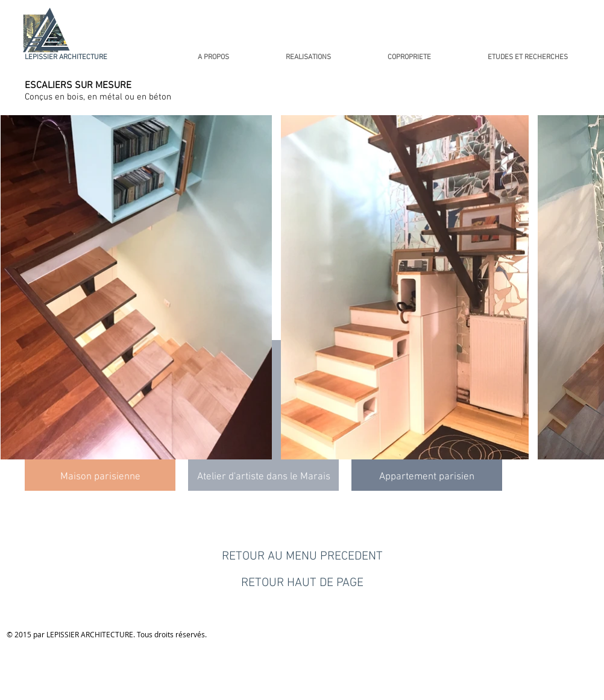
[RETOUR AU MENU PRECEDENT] (302, 556)
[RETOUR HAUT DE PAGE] (302, 583)
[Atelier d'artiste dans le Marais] (263, 478)
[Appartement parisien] (427, 478)
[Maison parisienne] (100, 478)
